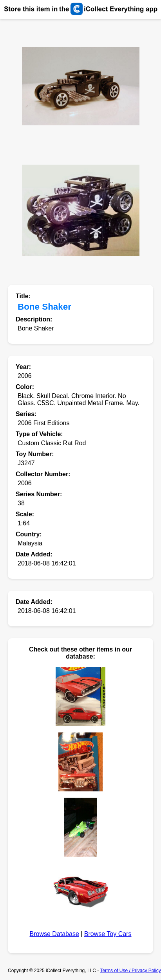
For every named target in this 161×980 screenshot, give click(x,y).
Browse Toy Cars (108, 934)
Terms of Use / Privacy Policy (130, 971)
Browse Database (54, 934)
